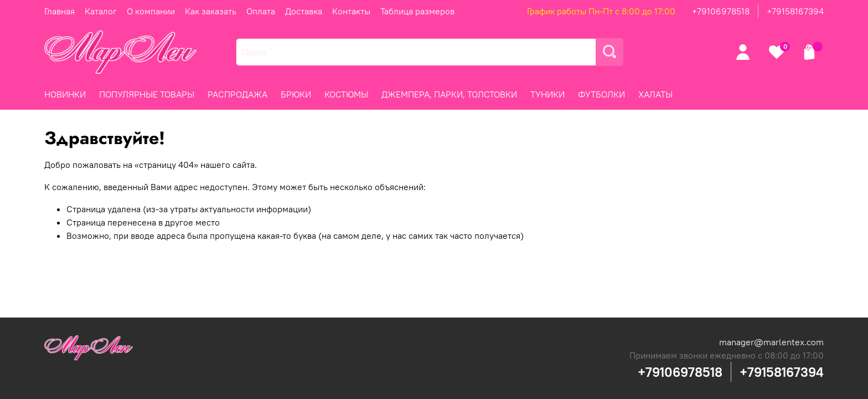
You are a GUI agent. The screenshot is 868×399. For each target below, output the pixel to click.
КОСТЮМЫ (346, 94)
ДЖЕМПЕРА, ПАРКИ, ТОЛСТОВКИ (449, 94)
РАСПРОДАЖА (237, 94)
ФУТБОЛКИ (601, 94)
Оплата (261, 11)
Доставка (304, 11)
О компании (151, 11)
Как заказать (211, 11)
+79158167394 (795, 11)
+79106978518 (721, 11)
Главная (60, 11)
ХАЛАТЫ (655, 94)
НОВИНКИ (65, 94)
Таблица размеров (417, 11)
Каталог (101, 11)
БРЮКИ (296, 94)
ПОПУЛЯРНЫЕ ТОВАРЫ (147, 94)
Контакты (351, 11)
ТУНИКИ (547, 94)
